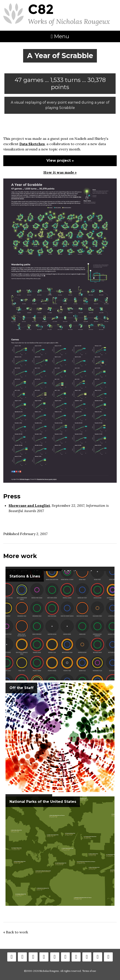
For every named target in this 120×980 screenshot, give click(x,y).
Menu (60, 36)
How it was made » (60, 172)
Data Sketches (32, 144)
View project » (60, 160)
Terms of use (89, 971)
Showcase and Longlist (29, 505)
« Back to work (16, 932)
